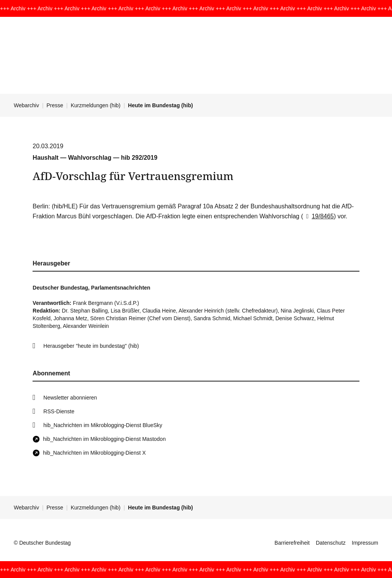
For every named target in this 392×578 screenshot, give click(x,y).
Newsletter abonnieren (70, 398)
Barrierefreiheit (292, 543)
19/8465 (318, 216)
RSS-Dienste (59, 411)
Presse (55, 105)
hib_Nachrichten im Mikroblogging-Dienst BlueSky (103, 425)
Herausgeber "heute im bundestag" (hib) (91, 346)
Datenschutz (331, 543)
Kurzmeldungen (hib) (96, 105)
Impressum (365, 543)
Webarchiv (26, 105)
